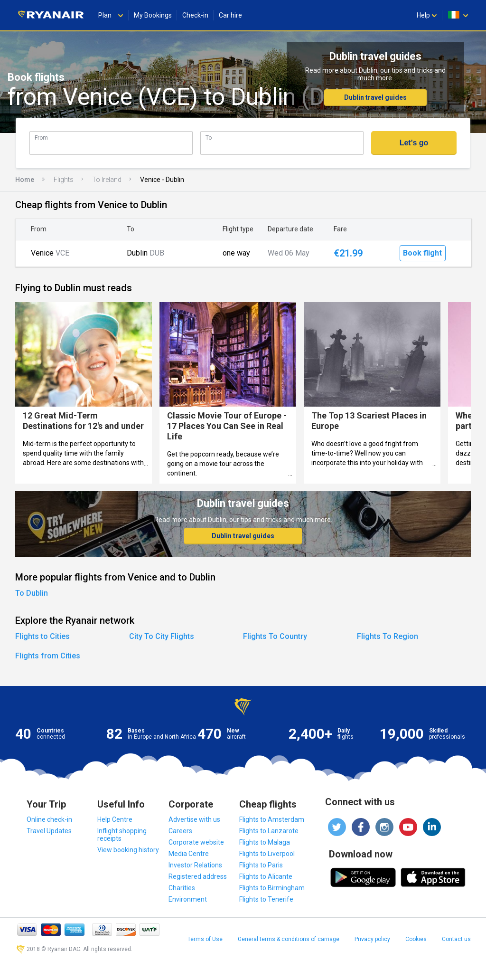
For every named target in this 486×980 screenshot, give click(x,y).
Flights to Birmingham (272, 888)
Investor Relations (195, 865)
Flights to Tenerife (266, 899)
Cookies (416, 939)
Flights (64, 180)
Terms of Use (205, 939)
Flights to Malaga (265, 842)
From (41, 138)
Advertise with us (194, 819)
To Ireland (107, 180)
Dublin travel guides (375, 97)
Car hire (230, 15)
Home (25, 180)
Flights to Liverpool (267, 854)
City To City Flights (162, 636)
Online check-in (49, 819)
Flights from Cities (48, 656)
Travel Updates (49, 831)
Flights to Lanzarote (269, 831)
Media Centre (189, 854)
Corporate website (196, 842)
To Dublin (32, 593)
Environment (188, 899)
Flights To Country (275, 636)
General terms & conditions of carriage (289, 939)
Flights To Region (388, 636)
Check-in (195, 15)
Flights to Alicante (266, 876)
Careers (180, 831)
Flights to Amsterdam (272, 819)
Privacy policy (372, 939)
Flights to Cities (42, 636)
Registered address (198, 876)
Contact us (456, 939)
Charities (182, 888)
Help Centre (115, 819)
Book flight (422, 253)
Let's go (414, 143)
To (209, 138)
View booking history (128, 850)
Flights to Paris (261, 865)
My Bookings (153, 15)
